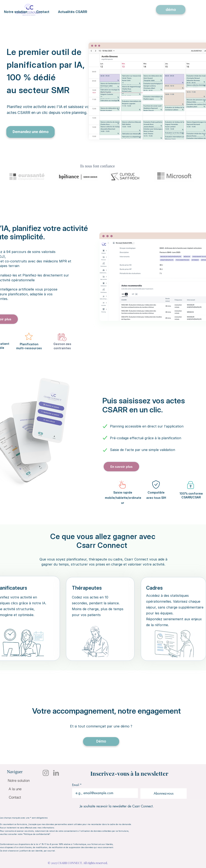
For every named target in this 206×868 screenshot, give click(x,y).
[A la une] (15, 789)
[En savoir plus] (121, 467)
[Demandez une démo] (30, 132)
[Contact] (15, 797)
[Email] (104, 793)
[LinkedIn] (56, 773)
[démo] (171, 10)
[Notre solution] (19, 780)
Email (77, 785)
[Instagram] (46, 773)
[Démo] (101, 742)
